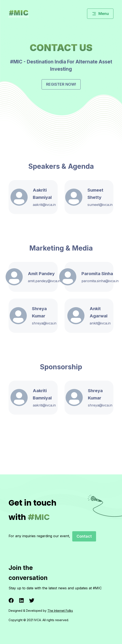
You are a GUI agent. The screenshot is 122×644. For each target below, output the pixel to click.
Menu (100, 14)
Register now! (61, 84)
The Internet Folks (60, 611)
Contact (84, 536)
